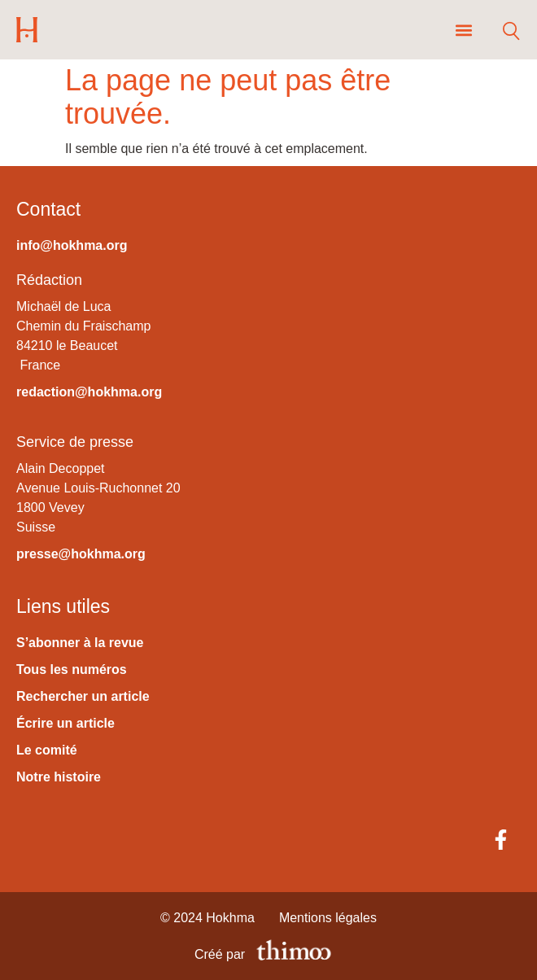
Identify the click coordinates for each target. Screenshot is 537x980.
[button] (463, 30)
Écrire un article (65, 723)
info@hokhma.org (72, 245)
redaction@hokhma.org (89, 392)
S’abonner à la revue (80, 643)
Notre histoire (59, 777)
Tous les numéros (72, 669)
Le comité (47, 750)
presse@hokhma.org (81, 554)
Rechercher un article (83, 696)
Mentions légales (328, 918)
